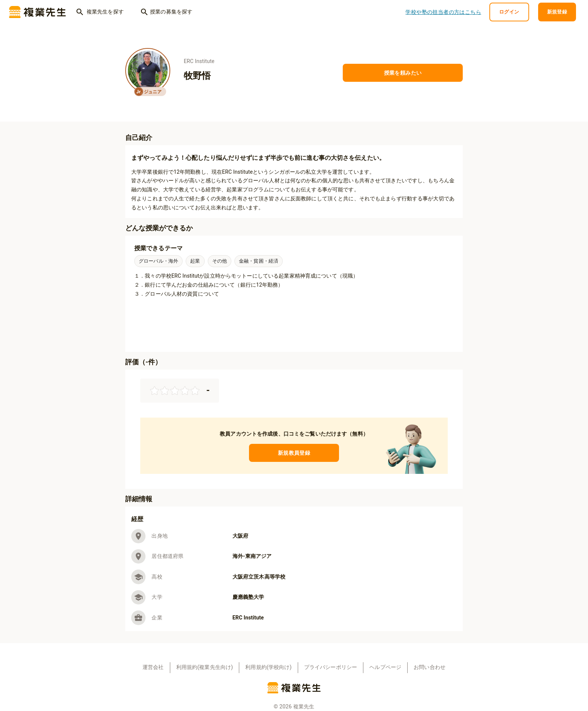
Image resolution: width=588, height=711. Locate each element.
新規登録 (557, 12)
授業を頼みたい (403, 73)
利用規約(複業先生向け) (205, 667)
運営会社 (153, 667)
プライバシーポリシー (331, 667)
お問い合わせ (430, 667)
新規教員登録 (294, 453)
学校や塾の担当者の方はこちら (443, 12)
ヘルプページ (385, 667)
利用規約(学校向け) (268, 667)
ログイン (509, 12)
